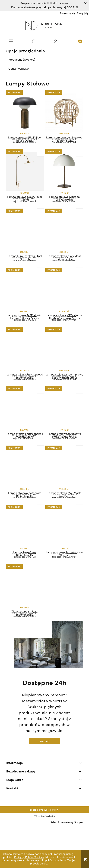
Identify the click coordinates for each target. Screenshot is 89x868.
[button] (11, 41)
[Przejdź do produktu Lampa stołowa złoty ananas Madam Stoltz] (25, 434)
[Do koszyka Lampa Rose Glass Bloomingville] (40, 540)
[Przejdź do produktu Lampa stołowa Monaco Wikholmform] (64, 178)
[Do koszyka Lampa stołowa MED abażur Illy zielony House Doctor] (80, 285)
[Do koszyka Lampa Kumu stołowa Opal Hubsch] (40, 221)
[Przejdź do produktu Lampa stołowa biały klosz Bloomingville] (64, 242)
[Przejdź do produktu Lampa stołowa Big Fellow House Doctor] (25, 115)
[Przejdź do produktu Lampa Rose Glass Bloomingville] (25, 561)
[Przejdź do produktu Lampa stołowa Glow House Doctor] (25, 178)
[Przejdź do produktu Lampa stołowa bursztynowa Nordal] (64, 561)
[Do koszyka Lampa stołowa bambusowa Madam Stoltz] (80, 94)
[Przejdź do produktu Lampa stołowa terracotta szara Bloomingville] (64, 434)
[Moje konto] (56, 41)
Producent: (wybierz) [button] (22, 60)
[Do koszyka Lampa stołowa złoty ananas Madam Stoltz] (40, 413)
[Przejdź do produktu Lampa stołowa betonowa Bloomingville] (25, 498)
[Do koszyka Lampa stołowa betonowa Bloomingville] (40, 477)
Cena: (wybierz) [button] (19, 69)
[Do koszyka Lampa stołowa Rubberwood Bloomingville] (40, 349)
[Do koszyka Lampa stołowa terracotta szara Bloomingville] (80, 413)
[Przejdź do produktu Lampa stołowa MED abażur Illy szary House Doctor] (25, 306)
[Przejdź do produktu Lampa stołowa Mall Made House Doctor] (64, 498)
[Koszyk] (78, 41)
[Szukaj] (33, 41)
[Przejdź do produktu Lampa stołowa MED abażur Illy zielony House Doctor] (64, 306)
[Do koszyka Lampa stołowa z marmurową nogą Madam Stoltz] (80, 349)
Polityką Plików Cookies (29, 857)
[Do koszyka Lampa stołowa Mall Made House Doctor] (80, 477)
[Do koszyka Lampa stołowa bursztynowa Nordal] (80, 540)
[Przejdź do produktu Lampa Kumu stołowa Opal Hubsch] (25, 242)
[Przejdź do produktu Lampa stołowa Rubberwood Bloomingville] (25, 370)
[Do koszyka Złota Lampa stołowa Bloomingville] (40, 604)
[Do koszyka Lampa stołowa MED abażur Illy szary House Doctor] (40, 285)
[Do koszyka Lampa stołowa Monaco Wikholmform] (80, 157)
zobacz (45, 782)
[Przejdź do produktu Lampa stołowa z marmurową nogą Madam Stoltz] (64, 370)
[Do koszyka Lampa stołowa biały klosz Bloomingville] (80, 221)
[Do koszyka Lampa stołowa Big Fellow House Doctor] (40, 94)
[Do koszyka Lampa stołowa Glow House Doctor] (40, 157)
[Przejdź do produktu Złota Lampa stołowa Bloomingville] (25, 625)
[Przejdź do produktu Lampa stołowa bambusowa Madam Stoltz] (64, 115)
